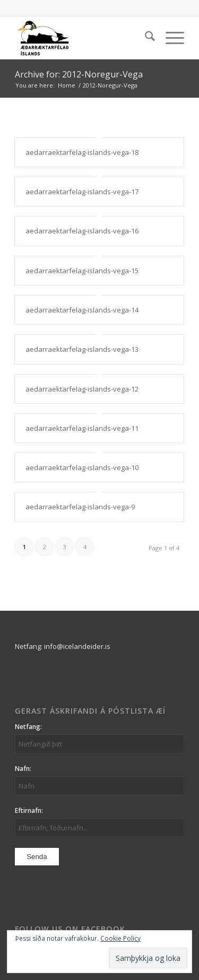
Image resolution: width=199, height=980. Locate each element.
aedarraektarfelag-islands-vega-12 (82, 389)
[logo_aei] (83, 38)
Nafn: (23, 769)
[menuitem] (145, 38)
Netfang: (28, 727)
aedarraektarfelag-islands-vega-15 (82, 271)
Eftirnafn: (29, 810)
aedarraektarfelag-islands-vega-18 (82, 152)
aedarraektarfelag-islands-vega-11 (82, 428)
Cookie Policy (120, 938)
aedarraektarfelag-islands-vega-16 (82, 231)
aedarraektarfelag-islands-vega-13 (82, 349)
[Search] (145, 38)
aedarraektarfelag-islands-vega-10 (82, 467)
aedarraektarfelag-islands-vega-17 (82, 192)
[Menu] (170, 38)
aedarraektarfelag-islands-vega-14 (82, 310)
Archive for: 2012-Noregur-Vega (79, 74)
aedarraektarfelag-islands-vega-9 (80, 507)
